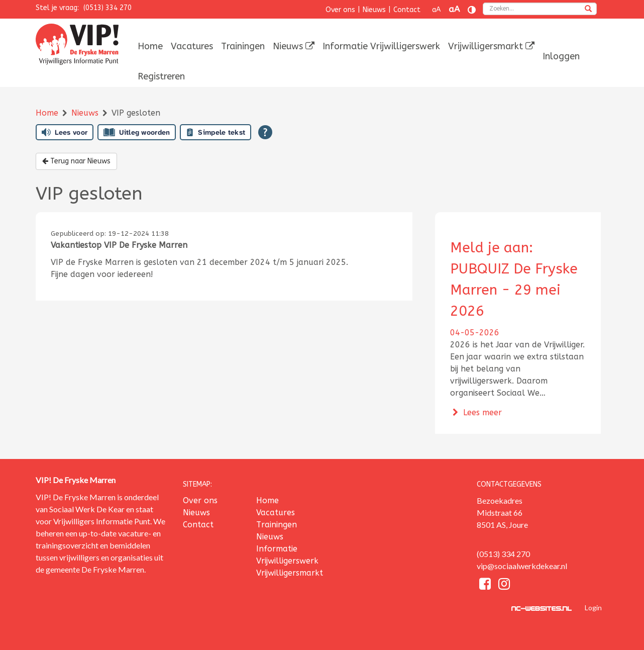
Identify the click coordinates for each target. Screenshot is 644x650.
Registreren (161, 76)
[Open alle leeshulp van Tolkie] (265, 132)
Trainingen (243, 46)
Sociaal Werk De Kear (87, 509)
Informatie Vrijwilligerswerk (381, 46)
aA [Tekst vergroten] (454, 9)
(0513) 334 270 (108, 8)
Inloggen (561, 56)
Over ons (340, 10)
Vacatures (192, 46)
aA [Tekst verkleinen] (436, 10)
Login (593, 608)
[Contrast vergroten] (472, 10)
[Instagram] (504, 585)
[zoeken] (588, 10)
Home (150, 46)
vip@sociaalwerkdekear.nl (522, 566)
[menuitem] (150, 46)
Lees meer (476, 412)
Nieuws (374, 10)
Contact (407, 10)
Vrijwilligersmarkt (491, 46)
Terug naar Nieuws (76, 161)
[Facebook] (486, 585)
